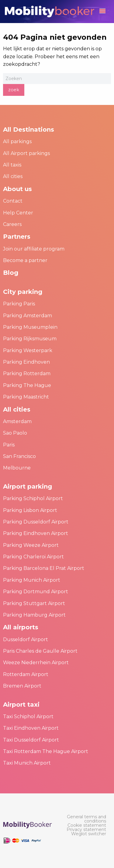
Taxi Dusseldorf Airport (31, 740)
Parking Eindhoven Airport (36, 533)
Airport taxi (21, 705)
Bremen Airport (22, 686)
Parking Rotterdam (27, 373)
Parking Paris (19, 304)
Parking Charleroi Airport (33, 557)
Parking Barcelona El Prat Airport (44, 568)
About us (17, 189)
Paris (9, 445)
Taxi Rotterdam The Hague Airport (46, 751)
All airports (21, 627)
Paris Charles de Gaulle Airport (40, 651)
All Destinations (29, 130)
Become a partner (25, 260)
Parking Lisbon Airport (30, 510)
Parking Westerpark (28, 350)
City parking (23, 292)
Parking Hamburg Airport (34, 615)
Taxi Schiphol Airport (28, 717)
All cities (13, 176)
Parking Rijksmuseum (30, 339)
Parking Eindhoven (26, 362)
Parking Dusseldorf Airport (36, 522)
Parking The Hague (27, 385)
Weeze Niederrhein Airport (36, 663)
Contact (13, 201)
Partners (17, 237)
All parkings (17, 141)
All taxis (12, 165)
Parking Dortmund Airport (36, 592)
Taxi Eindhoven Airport (31, 728)
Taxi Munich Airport (27, 763)
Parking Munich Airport (32, 580)
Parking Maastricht (26, 397)
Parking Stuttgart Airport (34, 603)
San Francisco (19, 456)
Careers (12, 224)
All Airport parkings (26, 153)
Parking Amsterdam (28, 316)
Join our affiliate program (34, 249)
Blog (11, 273)
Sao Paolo (15, 433)
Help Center (18, 213)
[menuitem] (86, 819)
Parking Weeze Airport (31, 545)
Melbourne (17, 468)
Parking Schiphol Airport (33, 498)
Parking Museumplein (30, 327)
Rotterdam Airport (26, 674)
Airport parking (28, 486)
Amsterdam (17, 421)
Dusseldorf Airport (26, 639)
